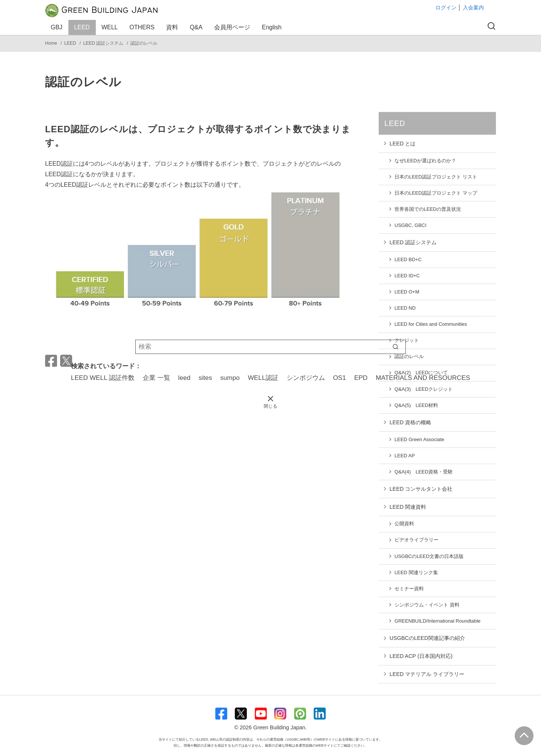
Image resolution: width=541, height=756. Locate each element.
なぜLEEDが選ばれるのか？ (425, 161)
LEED (83, 27)
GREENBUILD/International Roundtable (437, 621)
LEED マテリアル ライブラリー (427, 674)
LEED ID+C (407, 276)
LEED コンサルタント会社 (421, 489)
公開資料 (404, 524)
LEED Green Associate (419, 439)
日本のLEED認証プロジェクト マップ (436, 193)
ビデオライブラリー (416, 540)
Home (52, 43)
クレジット (407, 340)
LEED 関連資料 (408, 507)
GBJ (58, 27)
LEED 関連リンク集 (416, 572)
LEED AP (405, 456)
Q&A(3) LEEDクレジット (424, 389)
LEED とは (403, 144)
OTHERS (143, 27)
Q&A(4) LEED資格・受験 (424, 472)
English (272, 27)
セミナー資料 (409, 589)
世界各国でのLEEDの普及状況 (428, 209)
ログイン (446, 8)
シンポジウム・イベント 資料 (427, 605)
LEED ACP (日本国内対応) (421, 656)
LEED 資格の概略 (411, 422)
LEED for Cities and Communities (431, 324)
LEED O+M (407, 292)
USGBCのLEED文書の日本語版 (429, 556)
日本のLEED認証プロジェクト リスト (436, 177)
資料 (173, 27)
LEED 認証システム (104, 43)
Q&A (197, 27)
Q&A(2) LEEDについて (421, 373)
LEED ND (405, 308)
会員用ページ (233, 27)
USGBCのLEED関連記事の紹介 (427, 638)
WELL (111, 27)
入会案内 (473, 8)
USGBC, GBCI (410, 225)
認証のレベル (144, 43)
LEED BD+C (408, 259)
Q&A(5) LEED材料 (416, 405)
